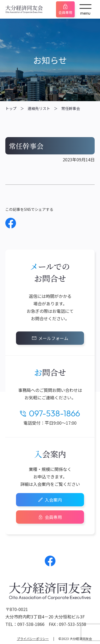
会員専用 (65, 12)
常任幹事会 (71, 108)
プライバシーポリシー (33, 639)
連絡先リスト (39, 108)
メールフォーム (53, 338)
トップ (11, 108)
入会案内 (53, 500)
